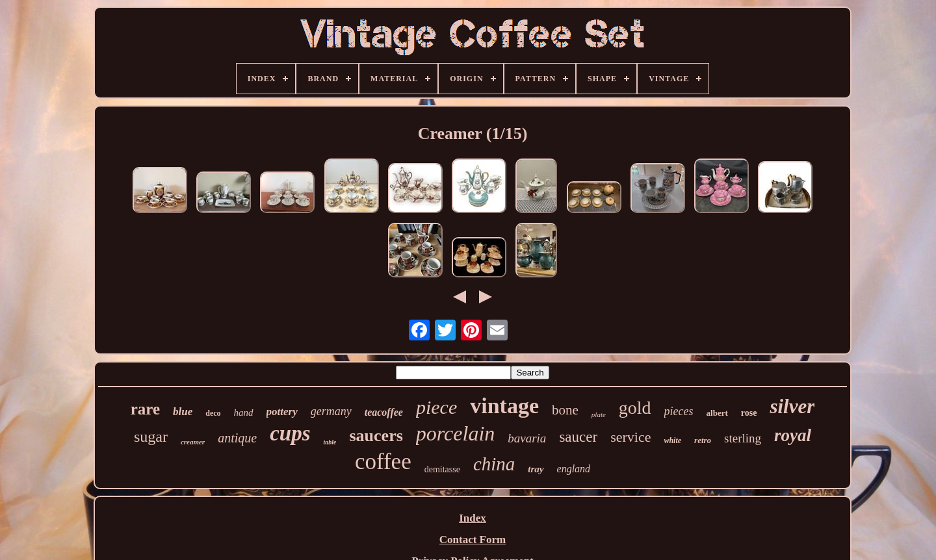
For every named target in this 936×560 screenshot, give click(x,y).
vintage (504, 406)
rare (145, 409)
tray (536, 469)
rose (749, 413)
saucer (578, 437)
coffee (383, 462)
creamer (193, 442)
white (672, 440)
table (330, 442)
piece (436, 407)
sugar (151, 437)
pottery (282, 412)
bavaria (527, 438)
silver (792, 406)
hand (244, 413)
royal (793, 435)
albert (717, 413)
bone (565, 410)
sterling (743, 438)
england (574, 469)
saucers (376, 436)
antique (237, 438)
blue (183, 412)
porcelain (455, 433)
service (630, 437)
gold (635, 408)
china (494, 464)
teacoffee (384, 412)
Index (473, 518)
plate (599, 414)
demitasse (442, 469)
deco (213, 413)
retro (703, 440)
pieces (679, 411)
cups (290, 433)
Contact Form (473, 540)
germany (331, 411)
